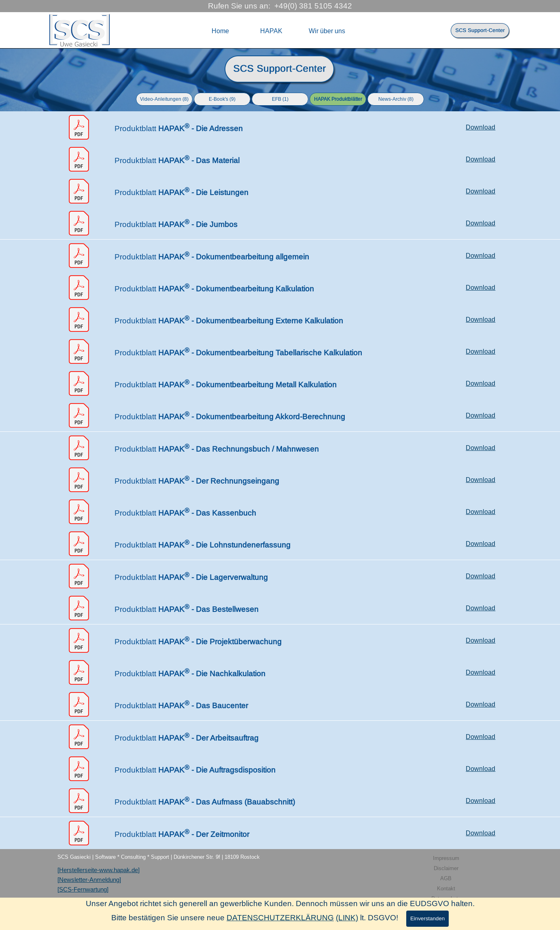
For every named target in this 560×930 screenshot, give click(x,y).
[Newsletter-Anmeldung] (89, 880)
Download (480, 127)
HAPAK (271, 31)
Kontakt (446, 889)
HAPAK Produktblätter (338, 99)
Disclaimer (446, 868)
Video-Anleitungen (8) (164, 99)
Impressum (446, 858)
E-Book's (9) (222, 99)
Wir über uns (327, 31)
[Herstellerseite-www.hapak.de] (99, 870)
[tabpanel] (280, 70)
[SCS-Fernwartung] (83, 890)
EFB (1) (280, 99)
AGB (446, 878)
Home (220, 31)
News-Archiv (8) (396, 99)
